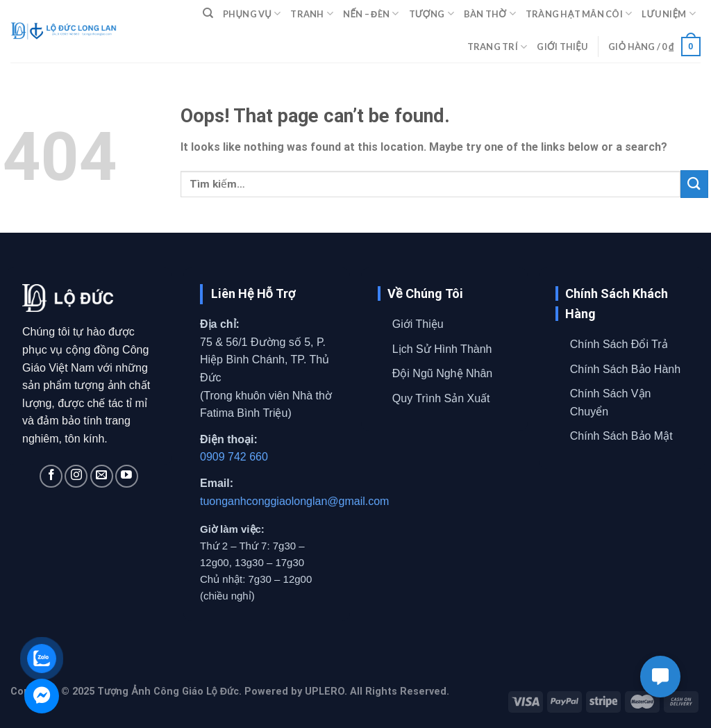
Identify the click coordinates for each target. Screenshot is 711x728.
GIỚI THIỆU (562, 47)
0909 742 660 (234, 457)
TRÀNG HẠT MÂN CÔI (579, 14)
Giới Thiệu (418, 324)
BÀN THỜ (490, 14)
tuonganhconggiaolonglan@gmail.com (294, 501)
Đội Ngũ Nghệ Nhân (442, 373)
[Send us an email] (102, 476)
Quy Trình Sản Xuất (441, 398)
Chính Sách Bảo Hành (625, 369)
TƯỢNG (432, 14)
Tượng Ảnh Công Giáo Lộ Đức (168, 692)
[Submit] (694, 184)
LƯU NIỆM (669, 14)
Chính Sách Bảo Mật (621, 436)
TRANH (312, 14)
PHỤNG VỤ (252, 14)
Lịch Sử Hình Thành (442, 349)
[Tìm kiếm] (208, 13)
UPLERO (325, 692)
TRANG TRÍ (497, 47)
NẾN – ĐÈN (371, 14)
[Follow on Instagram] (76, 476)
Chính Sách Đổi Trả (619, 344)
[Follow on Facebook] (51, 476)
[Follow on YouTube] (127, 476)
